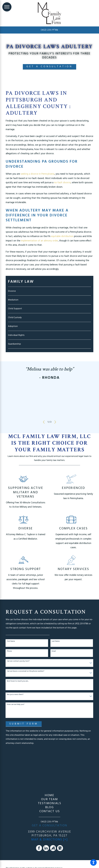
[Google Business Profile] (60, 848)
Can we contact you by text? (18, 661)
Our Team (49, 799)
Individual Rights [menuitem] (16, 335)
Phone (9, 651)
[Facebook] (39, 848)
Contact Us (50, 811)
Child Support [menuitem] (15, 309)
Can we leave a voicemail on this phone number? (26, 671)
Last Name (56, 641)
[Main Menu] (7, 7)
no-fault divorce (62, 183)
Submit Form (24, 724)
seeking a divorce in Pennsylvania (38, 174)
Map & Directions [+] (49, 840)
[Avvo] (53, 848)
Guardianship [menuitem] (14, 344)
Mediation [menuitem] (13, 300)
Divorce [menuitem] (12, 291)
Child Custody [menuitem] (15, 318)
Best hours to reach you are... (18, 681)
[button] (93, 862)
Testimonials (49, 803)
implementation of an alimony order (39, 241)
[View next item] (55, 422)
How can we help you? (16, 705)
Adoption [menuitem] (13, 326)
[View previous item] (44, 422)
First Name (11, 641)
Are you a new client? (15, 695)
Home (49, 795)
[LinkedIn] (46, 848)
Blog (49, 807)
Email (54, 651)
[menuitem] (49, 795)
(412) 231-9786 (50, 30)
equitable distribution (62, 236)
